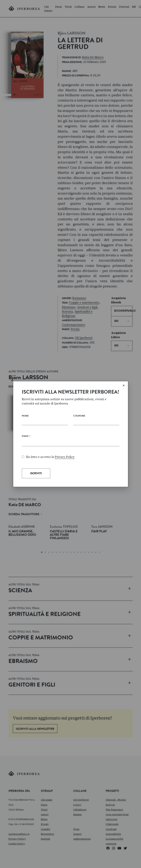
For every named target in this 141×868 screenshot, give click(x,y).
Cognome (79, 416)
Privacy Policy (65, 457)
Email (26, 437)
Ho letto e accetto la (48, 457)
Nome (25, 416)
